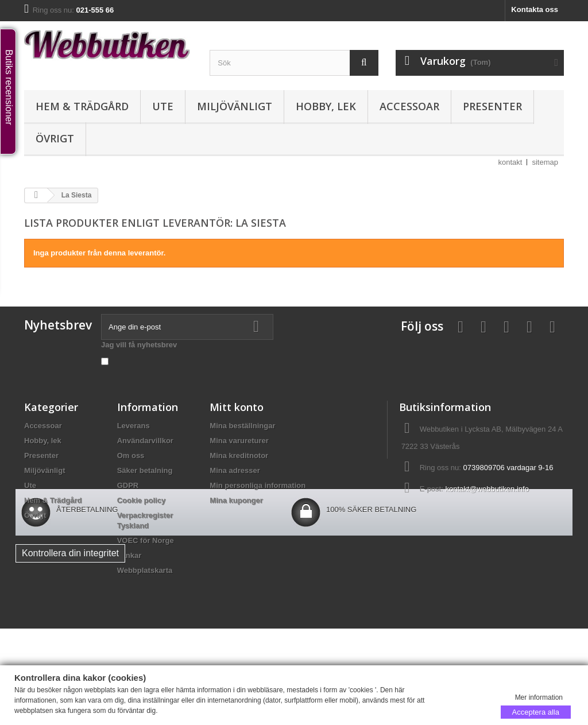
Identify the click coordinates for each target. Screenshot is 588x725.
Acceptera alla (536, 712)
